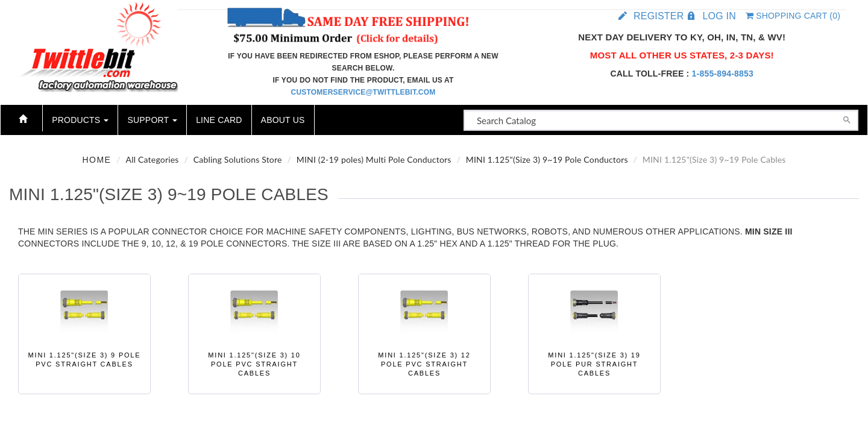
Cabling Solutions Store (238, 159)
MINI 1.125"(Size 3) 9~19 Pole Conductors (547, 159)
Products (80, 120)
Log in (719, 16)
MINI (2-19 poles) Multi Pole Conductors (374, 159)
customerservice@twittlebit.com (363, 92)
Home (96, 160)
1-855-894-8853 (723, 74)
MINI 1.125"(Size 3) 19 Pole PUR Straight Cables (594, 364)
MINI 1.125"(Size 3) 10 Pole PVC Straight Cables (254, 364)
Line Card (219, 120)
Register (659, 16)
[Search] (847, 119)
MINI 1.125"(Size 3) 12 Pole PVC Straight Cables (424, 364)
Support (152, 120)
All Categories (153, 159)
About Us (283, 120)
